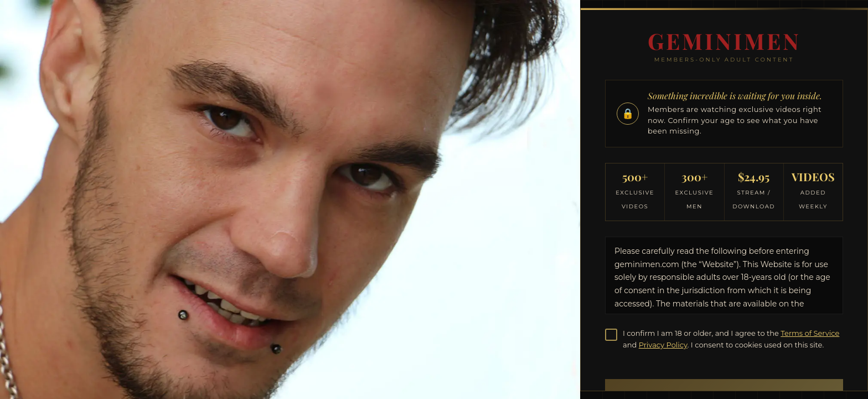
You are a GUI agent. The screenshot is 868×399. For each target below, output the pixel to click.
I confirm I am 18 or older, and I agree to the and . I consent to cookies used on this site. (731, 339)
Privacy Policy (663, 345)
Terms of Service (810, 333)
